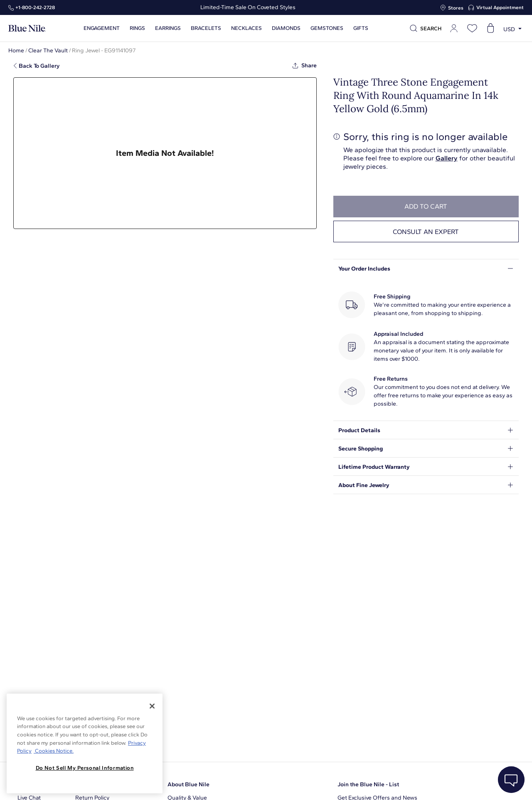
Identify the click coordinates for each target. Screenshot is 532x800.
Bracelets (206, 28)
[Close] (152, 706)
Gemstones (327, 28)
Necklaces (246, 28)
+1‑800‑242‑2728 (35, 7)
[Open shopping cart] (490, 28)
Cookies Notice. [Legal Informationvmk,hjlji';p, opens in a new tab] (54, 751)
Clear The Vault (48, 50)
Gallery (447, 158)
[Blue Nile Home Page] (27, 28)
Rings (137, 28)
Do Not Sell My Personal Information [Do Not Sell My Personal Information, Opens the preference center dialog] (85, 768)
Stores (456, 8)
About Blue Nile (188, 784)
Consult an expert (426, 232)
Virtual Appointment (500, 7)
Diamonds (286, 28)
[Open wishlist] (472, 28)
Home (16, 50)
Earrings (168, 28)
